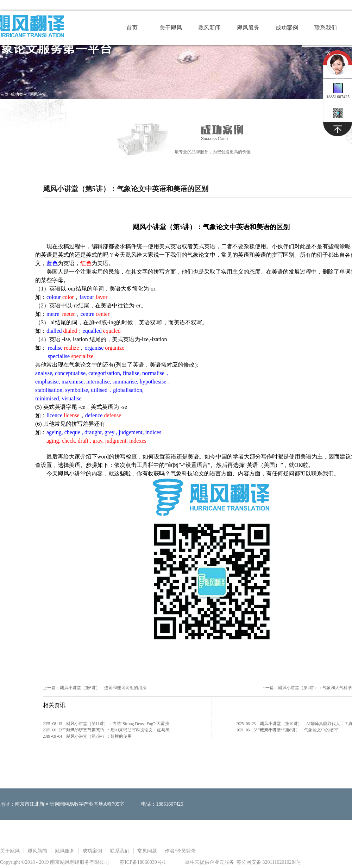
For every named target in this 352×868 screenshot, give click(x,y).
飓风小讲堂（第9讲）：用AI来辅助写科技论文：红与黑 (118, 730)
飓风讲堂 (38, 94)
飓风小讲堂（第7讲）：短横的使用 (99, 736)
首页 (132, 28)
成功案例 (19, 94)
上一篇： (95, 688)
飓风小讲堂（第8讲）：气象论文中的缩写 (299, 730)
